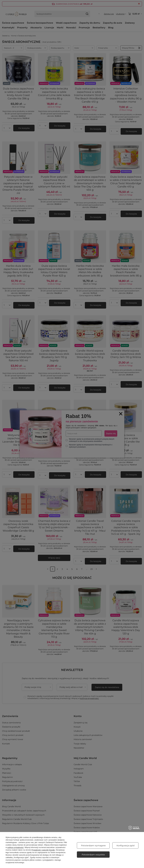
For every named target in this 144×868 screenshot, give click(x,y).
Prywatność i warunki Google (43, 850)
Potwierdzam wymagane (93, 846)
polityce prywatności (15, 847)
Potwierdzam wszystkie (93, 855)
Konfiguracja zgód (125, 846)
